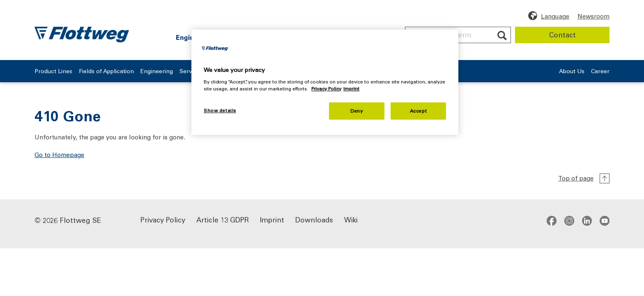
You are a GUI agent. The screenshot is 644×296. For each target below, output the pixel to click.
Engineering (186, 71)
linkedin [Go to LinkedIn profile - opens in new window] (587, 220)
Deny (356, 111)
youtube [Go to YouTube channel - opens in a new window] (605, 220)
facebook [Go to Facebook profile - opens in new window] (552, 220)
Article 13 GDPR (223, 219)
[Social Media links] (578, 220)
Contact (562, 35)
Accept (418, 111)
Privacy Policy (163, 219)
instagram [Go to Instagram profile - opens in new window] (569, 220)
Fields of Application (122, 71)
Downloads (314, 219)
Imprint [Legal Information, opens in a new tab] (351, 89)
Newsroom (593, 16)
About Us (560, 71)
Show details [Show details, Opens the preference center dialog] (220, 110)
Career (600, 71)
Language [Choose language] (555, 16)
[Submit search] (502, 36)
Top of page (576, 178)
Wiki (351, 219)
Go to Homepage (59, 155)
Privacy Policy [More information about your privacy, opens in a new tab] (326, 89)
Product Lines (55, 71)
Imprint (272, 219)
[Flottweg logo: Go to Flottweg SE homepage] (82, 35)
